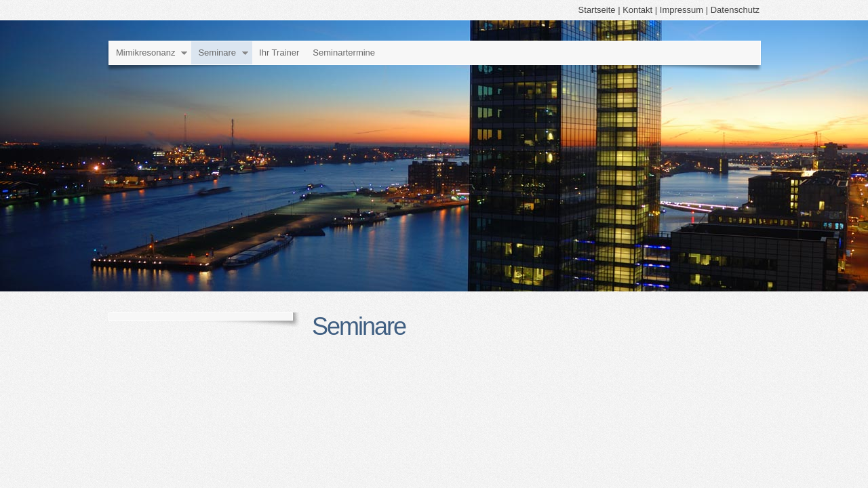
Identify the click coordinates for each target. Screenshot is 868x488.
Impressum (682, 10)
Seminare (217, 53)
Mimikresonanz (145, 53)
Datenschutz (735, 10)
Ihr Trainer (279, 53)
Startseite (597, 10)
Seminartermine (344, 53)
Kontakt (637, 10)
